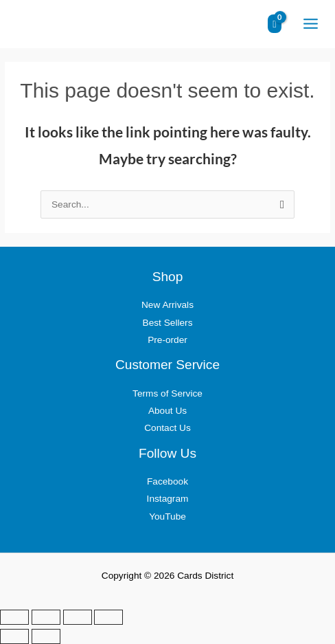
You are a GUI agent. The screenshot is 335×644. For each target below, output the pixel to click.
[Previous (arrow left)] (14, 636)
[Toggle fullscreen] (46, 617)
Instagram (168, 499)
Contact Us (167, 428)
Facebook (167, 481)
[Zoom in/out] (14, 617)
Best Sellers (168, 323)
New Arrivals (167, 305)
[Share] (78, 617)
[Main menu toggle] (310, 24)
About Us (167, 411)
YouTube (167, 517)
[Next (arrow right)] (46, 636)
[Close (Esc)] (108, 617)
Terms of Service (167, 393)
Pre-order (167, 340)
